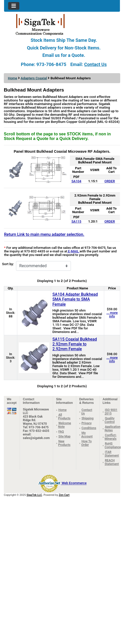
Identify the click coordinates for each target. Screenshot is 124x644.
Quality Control (110, 420)
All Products (64, 417)
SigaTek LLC (34, 495)
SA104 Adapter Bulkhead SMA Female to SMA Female (75, 299)
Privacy (87, 423)
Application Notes (113, 429)
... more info (112, 314)
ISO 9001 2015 (111, 412)
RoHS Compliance (113, 445)
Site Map (65, 436)
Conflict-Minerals (111, 437)
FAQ (61, 432)
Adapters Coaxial (34, 78)
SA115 (76, 221)
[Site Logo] (62, 24)
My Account (87, 435)
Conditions (89, 428)
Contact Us (95, 64)
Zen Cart (64, 495)
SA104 (76, 181)
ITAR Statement (112, 454)
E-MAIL (73, 251)
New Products (64, 443)
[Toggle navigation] (14, 6)
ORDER (110, 181)
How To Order (87, 443)
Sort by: (8, 264)
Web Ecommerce (74, 483)
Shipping (88, 418)
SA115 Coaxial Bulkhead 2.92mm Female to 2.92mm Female (75, 344)
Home (12, 78)
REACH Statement (112, 462)
